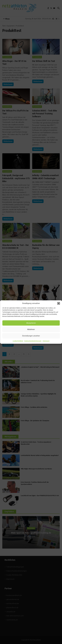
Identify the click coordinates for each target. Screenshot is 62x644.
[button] (59, 303)
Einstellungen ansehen (31, 336)
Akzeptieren (31, 323)
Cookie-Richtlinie (18, 341)
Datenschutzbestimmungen (33, 341)
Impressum (46, 341)
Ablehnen (31, 329)
